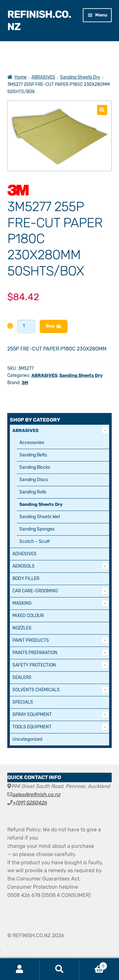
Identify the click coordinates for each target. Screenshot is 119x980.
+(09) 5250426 (30, 803)
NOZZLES (22, 628)
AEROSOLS (23, 566)
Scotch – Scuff (35, 542)
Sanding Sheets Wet (40, 517)
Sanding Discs (34, 480)
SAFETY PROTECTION (34, 665)
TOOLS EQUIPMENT (32, 727)
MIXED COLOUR (28, 616)
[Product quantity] (26, 326)
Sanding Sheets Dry (80, 77)
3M (25, 383)
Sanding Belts (33, 455)
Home (21, 77)
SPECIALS (23, 702)
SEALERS (22, 677)
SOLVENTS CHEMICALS (36, 690)
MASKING (22, 603)
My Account (20, 969)
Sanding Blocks (35, 467)
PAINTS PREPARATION (35, 653)
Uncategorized (27, 739)
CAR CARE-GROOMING (35, 591)
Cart (93, 965)
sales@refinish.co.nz (36, 794)
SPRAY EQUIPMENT (32, 715)
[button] (102, 110)
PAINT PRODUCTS (31, 640)
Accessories (32, 443)
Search (60, 969)
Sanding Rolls (33, 492)
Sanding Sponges (37, 529)
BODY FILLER (26, 579)
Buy (50, 326)
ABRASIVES (43, 77)
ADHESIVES (24, 554)
